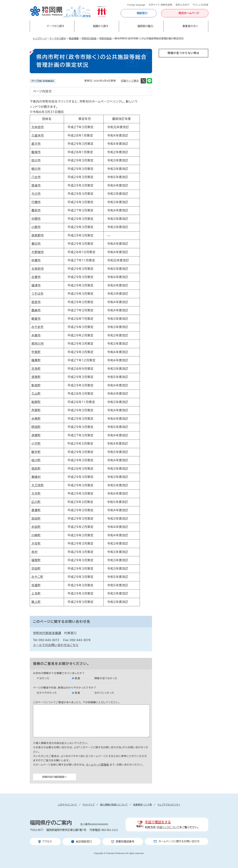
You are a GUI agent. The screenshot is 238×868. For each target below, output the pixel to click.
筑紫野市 (38, 236)
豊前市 (36, 210)
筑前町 (36, 469)
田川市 (36, 160)
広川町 (36, 502)
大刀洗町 (38, 485)
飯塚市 (36, 152)
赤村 (35, 552)
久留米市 (38, 136)
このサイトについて (67, 805)
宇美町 (36, 352)
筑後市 (36, 186)
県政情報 (74, 39)
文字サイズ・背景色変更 (160, 5)
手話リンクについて (168, 827)
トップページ (40, 39)
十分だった (43, 678)
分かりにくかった (104, 693)
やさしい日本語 (200, 5)
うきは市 (37, 294)
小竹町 (36, 444)
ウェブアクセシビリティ (169, 805)
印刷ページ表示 (130, 81)
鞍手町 (36, 452)
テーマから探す (58, 39)
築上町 (36, 602)
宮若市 (36, 302)
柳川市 (36, 169)
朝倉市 (36, 319)
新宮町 (36, 385)
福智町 (36, 560)
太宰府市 (38, 269)
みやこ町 (37, 577)
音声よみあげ (182, 5)
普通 (77, 678)
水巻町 (36, 419)
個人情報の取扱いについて (114, 805)
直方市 (36, 144)
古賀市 (36, 277)
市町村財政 (106, 39)
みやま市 (38, 327)
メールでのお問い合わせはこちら (56, 645)
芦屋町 (36, 410)
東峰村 (36, 477)
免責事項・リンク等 (142, 805)
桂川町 (36, 460)
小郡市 (36, 227)
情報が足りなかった (106, 678)
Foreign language (136, 5)
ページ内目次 (42, 91)
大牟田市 (38, 127)
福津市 (36, 285)
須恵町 (36, 377)
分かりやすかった (47, 693)
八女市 (36, 177)
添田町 (36, 519)
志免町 (36, 369)
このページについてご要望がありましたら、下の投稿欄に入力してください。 (77, 702)
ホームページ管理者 (98, 765)
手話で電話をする (158, 822)
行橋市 (36, 202)
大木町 (36, 494)
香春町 (36, 510)
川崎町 (36, 535)
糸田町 (36, 527)
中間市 (36, 219)
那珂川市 (38, 344)
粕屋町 (36, 402)
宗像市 (36, 260)
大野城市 (38, 252)
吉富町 (36, 585)
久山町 (36, 394)
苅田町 (36, 569)
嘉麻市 (36, 310)
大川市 (36, 194)
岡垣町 (36, 427)
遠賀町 (36, 435)
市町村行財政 (89, 39)
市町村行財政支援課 (47, 633)
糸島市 (36, 335)
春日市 (36, 244)
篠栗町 (36, 360)
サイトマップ (89, 805)
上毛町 (36, 594)
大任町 (36, 544)
